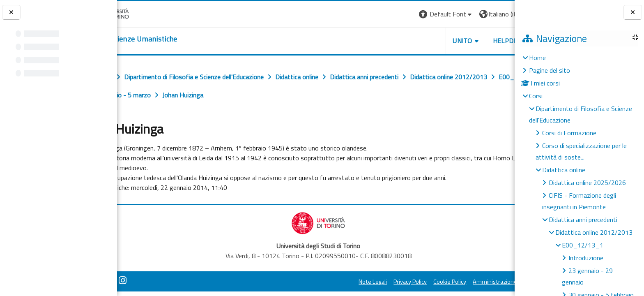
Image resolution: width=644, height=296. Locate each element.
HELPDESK (465, 41)
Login (500, 14)
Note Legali (329, 282)
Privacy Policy (366, 282)
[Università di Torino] (143, 13)
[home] (167, 39)
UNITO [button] (419, 41)
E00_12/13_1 (583, 245)
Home (537, 58)
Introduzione (586, 258)
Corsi (536, 96)
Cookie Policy (406, 282)
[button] (402, 14)
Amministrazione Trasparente (467, 282)
